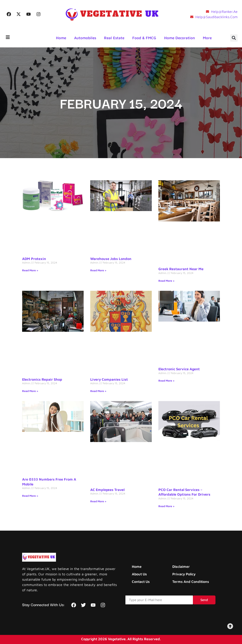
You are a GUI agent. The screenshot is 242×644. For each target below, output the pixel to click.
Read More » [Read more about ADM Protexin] (30, 270)
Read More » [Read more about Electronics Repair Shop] (30, 391)
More (208, 38)
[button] (234, 38)
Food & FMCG (145, 38)
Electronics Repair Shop (42, 379)
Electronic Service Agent (179, 369)
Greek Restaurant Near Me (181, 269)
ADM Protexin (34, 259)
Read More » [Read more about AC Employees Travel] (98, 501)
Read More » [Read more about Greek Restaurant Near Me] (166, 281)
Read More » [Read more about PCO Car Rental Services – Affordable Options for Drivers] (166, 506)
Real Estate (115, 38)
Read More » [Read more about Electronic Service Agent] (166, 381)
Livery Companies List (109, 379)
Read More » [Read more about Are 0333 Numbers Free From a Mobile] (30, 496)
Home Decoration (180, 38)
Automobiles (85, 38)
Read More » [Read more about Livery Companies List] (98, 391)
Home (61, 38)
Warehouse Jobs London (111, 259)
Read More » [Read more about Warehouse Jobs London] (98, 270)
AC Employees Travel (107, 490)
